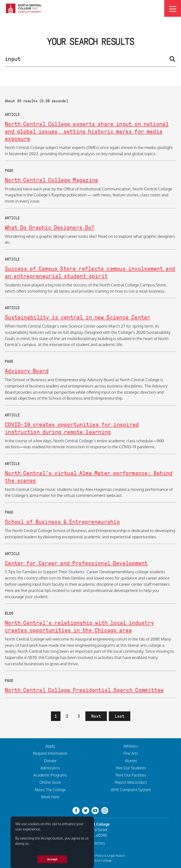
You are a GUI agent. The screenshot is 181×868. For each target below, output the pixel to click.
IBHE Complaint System (131, 790)
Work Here (50, 797)
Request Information (50, 753)
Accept (52, 859)
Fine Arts (131, 753)
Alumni (131, 761)
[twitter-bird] (86, 810)
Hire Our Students (131, 768)
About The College (50, 790)
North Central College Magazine (51, 180)
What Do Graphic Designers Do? (50, 227)
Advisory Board (27, 371)
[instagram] (105, 810)
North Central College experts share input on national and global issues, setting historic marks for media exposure (87, 131)
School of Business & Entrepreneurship (62, 522)
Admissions (50, 768)
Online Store (50, 782)
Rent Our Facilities (131, 775)
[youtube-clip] (95, 810)
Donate (50, 761)
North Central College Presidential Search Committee (84, 690)
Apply (50, 746)
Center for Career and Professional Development (76, 563)
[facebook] (76, 810)
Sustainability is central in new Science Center (78, 317)
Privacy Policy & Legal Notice (105, 855)
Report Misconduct (131, 782)
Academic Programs (50, 775)
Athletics (131, 746)
